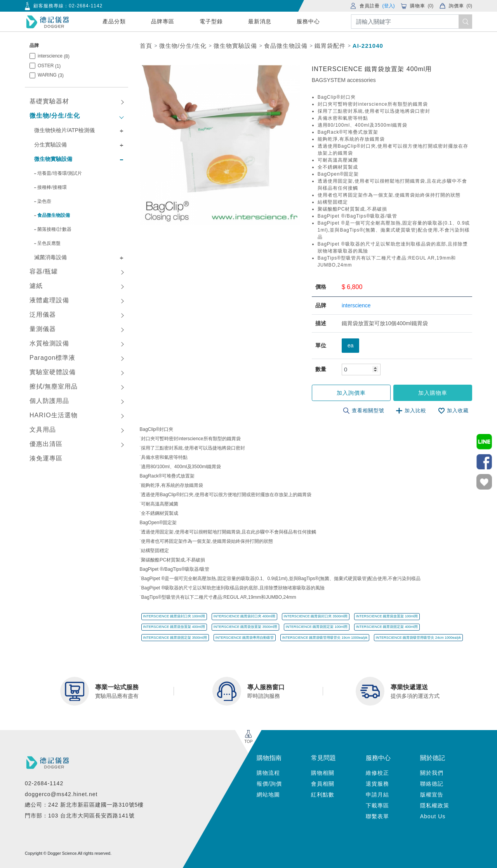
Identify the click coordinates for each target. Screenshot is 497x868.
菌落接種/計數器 (54, 229)
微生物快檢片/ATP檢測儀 (64, 130)
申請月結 (377, 795)
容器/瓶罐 (44, 271)
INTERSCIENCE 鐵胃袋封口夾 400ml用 (245, 616)
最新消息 (260, 21)
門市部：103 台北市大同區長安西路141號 (80, 815)
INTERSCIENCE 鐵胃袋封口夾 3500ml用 (316, 616)
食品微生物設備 (54, 215)
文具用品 (43, 430)
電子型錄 (211, 21)
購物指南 (269, 757)
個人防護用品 (49, 401)
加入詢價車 (352, 393)
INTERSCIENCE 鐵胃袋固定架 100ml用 (317, 627)
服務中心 (308, 21)
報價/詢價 (269, 784)
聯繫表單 (377, 816)
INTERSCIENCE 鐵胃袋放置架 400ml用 (174, 627)
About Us (433, 816)
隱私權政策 (435, 805)
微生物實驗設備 (53, 159)
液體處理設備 (49, 300)
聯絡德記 (432, 784)
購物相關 (323, 773)
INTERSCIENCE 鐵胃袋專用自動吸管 (245, 637)
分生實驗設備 (50, 145)
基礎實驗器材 (49, 101)
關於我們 (432, 773)
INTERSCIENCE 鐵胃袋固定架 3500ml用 (175, 637)
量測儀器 (43, 329)
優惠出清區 (46, 444)
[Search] (412, 22)
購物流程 (268, 773)
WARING (51, 75)
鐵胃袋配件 (330, 46)
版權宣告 (432, 795)
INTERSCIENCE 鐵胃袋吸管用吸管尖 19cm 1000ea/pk (325, 637)
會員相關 (323, 784)
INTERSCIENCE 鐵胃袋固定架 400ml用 (387, 627)
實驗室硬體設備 (53, 372)
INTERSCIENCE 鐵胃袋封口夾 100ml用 (174, 616)
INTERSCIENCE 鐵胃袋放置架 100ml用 (387, 616)
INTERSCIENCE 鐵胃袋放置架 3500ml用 (246, 627)
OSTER (49, 66)
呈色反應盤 (49, 243)
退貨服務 (377, 784)
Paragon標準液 (53, 358)
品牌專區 (163, 21)
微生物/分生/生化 (55, 116)
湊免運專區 (46, 458)
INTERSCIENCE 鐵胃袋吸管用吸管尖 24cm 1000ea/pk (419, 637)
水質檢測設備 (49, 343)
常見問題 (323, 757)
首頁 (146, 46)
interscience (54, 56)
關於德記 (433, 757)
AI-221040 (368, 46)
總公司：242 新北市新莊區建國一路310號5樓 (84, 805)
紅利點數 (323, 795)
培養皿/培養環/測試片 (60, 173)
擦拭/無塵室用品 (54, 386)
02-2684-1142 (86, 6)
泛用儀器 (43, 315)
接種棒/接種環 (52, 187)
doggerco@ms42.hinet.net (61, 794)
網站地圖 (268, 795)
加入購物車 (433, 393)
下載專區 (377, 805)
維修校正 (377, 773)
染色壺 (44, 201)
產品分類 (114, 21)
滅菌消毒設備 (50, 257)
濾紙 (36, 286)
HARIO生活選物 (54, 415)
